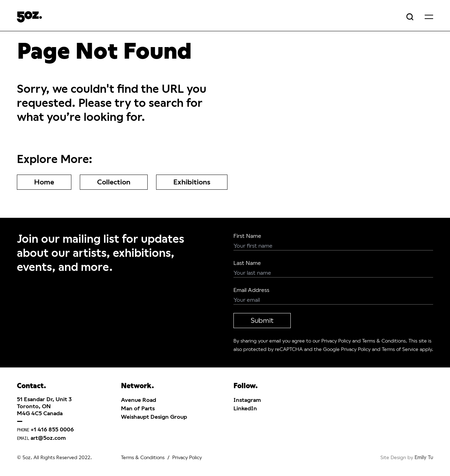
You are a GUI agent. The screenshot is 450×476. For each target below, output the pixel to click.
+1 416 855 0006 (52, 429)
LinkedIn (245, 408)
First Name (247, 236)
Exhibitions (192, 182)
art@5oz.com (48, 438)
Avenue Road (139, 400)
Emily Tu (424, 457)
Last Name (247, 263)
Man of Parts (138, 408)
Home (44, 182)
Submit (262, 321)
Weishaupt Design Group (154, 417)
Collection (114, 182)
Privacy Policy (336, 341)
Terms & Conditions (384, 341)
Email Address (251, 290)
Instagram (247, 400)
